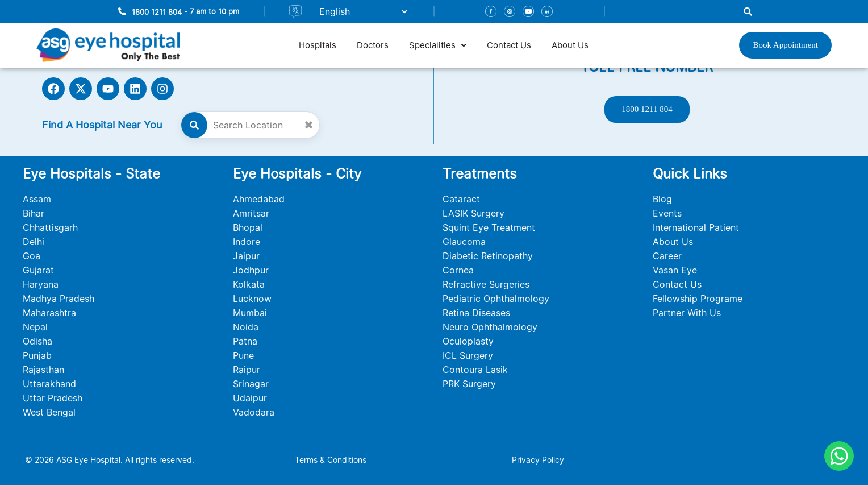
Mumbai (250, 313)
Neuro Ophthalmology (490, 327)
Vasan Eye (675, 270)
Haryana (41, 284)
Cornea (458, 270)
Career (667, 256)
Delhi (34, 242)
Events (667, 213)
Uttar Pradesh (53, 398)
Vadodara (254, 412)
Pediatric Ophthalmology (496, 299)
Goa (32, 256)
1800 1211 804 (157, 12)
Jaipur (246, 256)
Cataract (461, 199)
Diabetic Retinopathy (488, 256)
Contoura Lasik (475, 370)
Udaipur (250, 398)
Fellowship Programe (698, 299)
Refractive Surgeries (486, 284)
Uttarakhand (49, 384)
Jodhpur (251, 270)
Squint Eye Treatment (489, 227)
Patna (245, 341)
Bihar (34, 213)
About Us (570, 45)
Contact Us (509, 45)
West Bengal (49, 412)
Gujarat (38, 270)
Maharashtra (49, 313)
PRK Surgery (469, 384)
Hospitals (318, 45)
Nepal (35, 327)
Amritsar (251, 213)
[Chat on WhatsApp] (839, 456)
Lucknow (252, 299)
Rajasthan (43, 370)
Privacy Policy (538, 460)
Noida (246, 327)
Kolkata (249, 284)
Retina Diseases (476, 313)
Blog (662, 199)
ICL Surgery (468, 355)
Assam (37, 199)
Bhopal (248, 227)
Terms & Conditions (331, 460)
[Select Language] (358, 11)
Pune (243, 355)
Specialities (438, 45)
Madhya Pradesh (59, 299)
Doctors (373, 45)
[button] (438, 45)
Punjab (37, 355)
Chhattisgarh (50, 227)
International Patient (696, 227)
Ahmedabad (259, 199)
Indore (247, 242)
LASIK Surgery (473, 213)
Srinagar (251, 384)
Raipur (247, 370)
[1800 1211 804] (122, 11)
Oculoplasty (468, 341)
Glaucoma (464, 242)
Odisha (37, 341)
